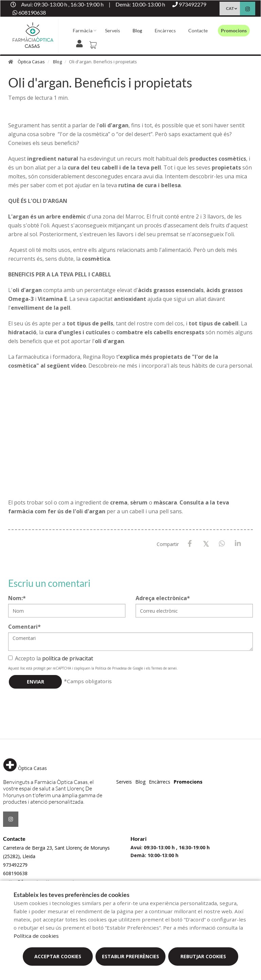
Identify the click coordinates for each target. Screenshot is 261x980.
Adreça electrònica (163, 598)
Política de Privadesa (111, 668)
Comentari (24, 627)
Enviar (36, 682)
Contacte (198, 30)
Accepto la (51, 658)
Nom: (17, 598)
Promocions (234, 30)
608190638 (15, 873)
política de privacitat (68, 658)
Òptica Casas (31, 62)
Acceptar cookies (58, 956)
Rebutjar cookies (203, 956)
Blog (137, 30)
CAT (230, 8)
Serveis (112, 30)
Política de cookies (36, 936)
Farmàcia (83, 30)
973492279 (15, 865)
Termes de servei (164, 668)
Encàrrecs (165, 30)
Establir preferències (130, 956)
